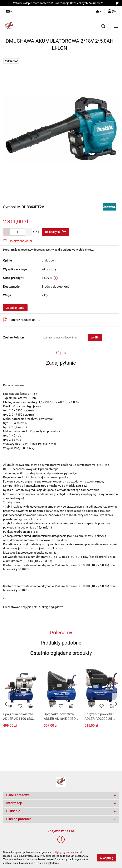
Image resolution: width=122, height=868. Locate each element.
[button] (112, 11)
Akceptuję (107, 858)
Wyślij (95, 337)
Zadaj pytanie (15, 308)
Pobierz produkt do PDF (23, 320)
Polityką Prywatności (64, 852)
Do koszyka (55, 232)
